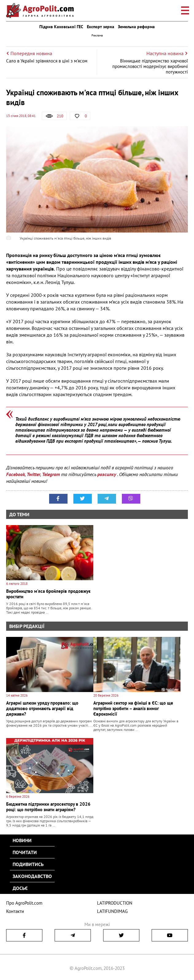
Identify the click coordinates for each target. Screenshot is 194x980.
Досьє (20, 888)
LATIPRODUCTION (115, 903)
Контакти (15, 911)
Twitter (33, 474)
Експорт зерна (101, 27)
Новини (22, 840)
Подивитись (28, 864)
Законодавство (32, 876)
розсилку (107, 474)
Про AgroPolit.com (24, 903)
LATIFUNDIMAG (112, 911)
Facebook (16, 474)
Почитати (25, 852)
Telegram (51, 474)
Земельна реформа (136, 27)
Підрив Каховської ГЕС (61, 27)
